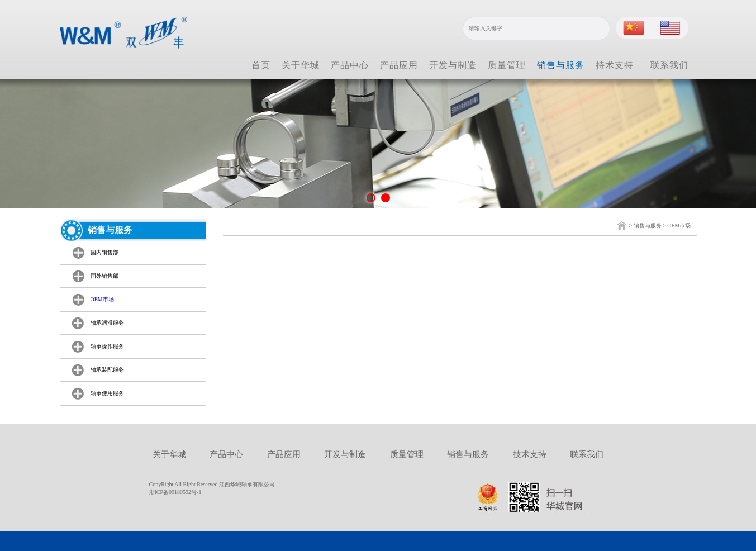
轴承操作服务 (107, 346)
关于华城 (301, 65)
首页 (261, 65)
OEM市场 (679, 225)
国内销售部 (104, 252)
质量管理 (507, 65)
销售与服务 (561, 65)
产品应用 (399, 65)
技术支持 (530, 454)
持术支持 (615, 65)
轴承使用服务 (107, 393)
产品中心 (350, 65)
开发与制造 (453, 65)
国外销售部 (104, 276)
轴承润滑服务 (107, 323)
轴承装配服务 (107, 370)
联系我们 (669, 65)
